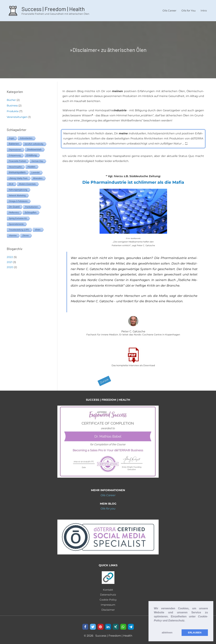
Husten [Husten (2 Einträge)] (31, 165)
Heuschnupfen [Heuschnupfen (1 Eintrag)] (15, 165)
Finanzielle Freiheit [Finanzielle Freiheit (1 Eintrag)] (17, 160)
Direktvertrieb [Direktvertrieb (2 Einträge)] (34, 148)
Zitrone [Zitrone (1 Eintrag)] (25, 234)
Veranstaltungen (17, 116)
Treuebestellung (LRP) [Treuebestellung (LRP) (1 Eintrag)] (19, 228)
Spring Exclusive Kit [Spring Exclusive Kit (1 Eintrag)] (18, 217)
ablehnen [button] (167, 633)
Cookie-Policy (108, 598)
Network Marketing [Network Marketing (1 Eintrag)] (17, 194)
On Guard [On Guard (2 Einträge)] (14, 205)
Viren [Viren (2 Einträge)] (38, 228)
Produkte (13, 110)
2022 (10, 255)
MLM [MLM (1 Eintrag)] (11, 183)
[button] (154, 625)
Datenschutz (108, 593)
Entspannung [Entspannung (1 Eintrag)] (15, 154)
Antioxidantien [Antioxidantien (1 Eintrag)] (26, 137)
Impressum (108, 603)
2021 (10, 261)
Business (12, 104)
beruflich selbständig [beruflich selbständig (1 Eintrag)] (34, 142)
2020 (10, 266)
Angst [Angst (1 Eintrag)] (11, 137)
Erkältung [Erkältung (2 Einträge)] (32, 154)
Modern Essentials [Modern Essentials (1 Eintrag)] (27, 183)
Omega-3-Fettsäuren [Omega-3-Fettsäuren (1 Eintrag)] (18, 200)
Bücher (11, 98)
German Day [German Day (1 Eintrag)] (37, 160)
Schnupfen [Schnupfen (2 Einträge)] (30, 211)
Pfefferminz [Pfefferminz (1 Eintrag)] (14, 211)
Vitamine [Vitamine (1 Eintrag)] (13, 234)
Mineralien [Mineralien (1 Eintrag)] (38, 177)
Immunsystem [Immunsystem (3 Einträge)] (17, 171)
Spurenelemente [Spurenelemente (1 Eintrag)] (16, 223)
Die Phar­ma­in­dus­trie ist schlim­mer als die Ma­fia (133, 181)
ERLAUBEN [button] (195, 633)
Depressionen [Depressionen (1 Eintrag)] (15, 148)
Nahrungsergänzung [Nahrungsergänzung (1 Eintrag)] (18, 188)
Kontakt (108, 588)
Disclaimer (108, 608)
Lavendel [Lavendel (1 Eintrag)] (36, 171)
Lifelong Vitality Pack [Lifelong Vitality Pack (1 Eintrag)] (18, 177)
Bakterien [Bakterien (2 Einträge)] (14, 142)
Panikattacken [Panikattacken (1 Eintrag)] (31, 205)
